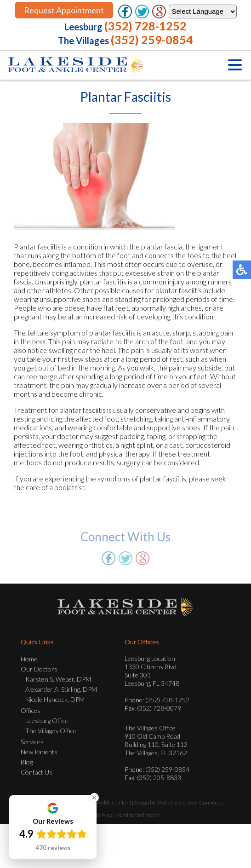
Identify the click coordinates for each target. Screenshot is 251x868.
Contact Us (37, 772)
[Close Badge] (94, 798)
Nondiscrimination (137, 815)
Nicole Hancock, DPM (55, 699)
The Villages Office (51, 731)
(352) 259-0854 (152, 40)
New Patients (39, 752)
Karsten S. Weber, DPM (58, 679)
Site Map (102, 815)
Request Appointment (64, 10)
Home (29, 659)
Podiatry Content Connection (192, 802)
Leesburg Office (47, 720)
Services (32, 742)
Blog (27, 762)
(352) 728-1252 (145, 26)
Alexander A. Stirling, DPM (61, 689)
